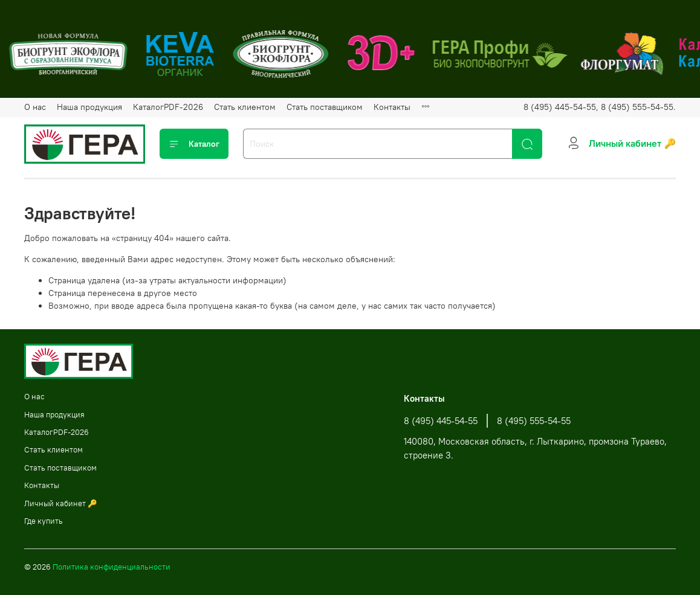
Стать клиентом (245, 107)
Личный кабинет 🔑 (61, 503)
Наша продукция (89, 107)
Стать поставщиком (325, 107)
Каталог (194, 144)
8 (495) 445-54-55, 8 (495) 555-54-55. (600, 107)
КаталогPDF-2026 (168, 107)
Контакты (392, 107)
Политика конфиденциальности (112, 567)
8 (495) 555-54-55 (534, 421)
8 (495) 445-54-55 (441, 421)
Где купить (44, 521)
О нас (35, 107)
